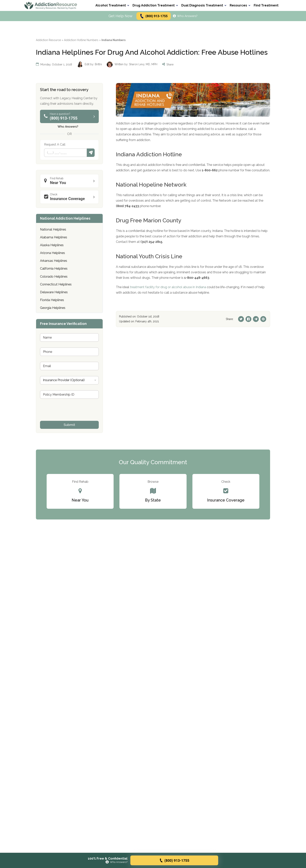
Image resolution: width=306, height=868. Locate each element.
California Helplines (54, 269)
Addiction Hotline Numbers (81, 40)
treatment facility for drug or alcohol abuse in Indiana (168, 287)
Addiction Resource (48, 40)
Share (168, 64)
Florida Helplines (52, 300)
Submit (91, 153)
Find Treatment (266, 5)
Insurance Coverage (70, 197)
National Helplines (53, 229)
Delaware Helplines (54, 292)
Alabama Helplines (54, 237)
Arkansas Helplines (54, 261)
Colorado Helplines (54, 277)
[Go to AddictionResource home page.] (51, 5)
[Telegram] (256, 319)
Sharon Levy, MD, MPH (143, 64)
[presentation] (70, 418)
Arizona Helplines (52, 253)
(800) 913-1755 (153, 16)
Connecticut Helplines (56, 284)
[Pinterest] (263, 319)
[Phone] (65, 153)
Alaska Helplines (52, 245)
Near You (70, 181)
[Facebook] (248, 319)
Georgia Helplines (53, 308)
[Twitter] (241, 319)
